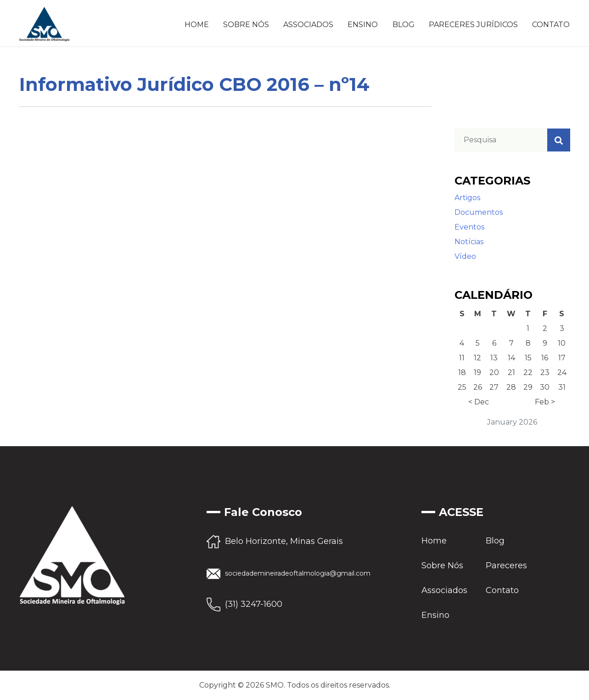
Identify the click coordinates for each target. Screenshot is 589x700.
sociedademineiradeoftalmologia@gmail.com (298, 573)
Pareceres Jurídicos (473, 25)
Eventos (469, 227)
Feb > (545, 402)
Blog (404, 25)
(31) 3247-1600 (254, 604)
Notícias (469, 242)
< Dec (479, 402)
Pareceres (506, 566)
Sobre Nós (246, 25)
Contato (551, 25)
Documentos (479, 212)
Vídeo (465, 256)
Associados (308, 25)
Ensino (363, 25)
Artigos (467, 198)
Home (197, 25)
